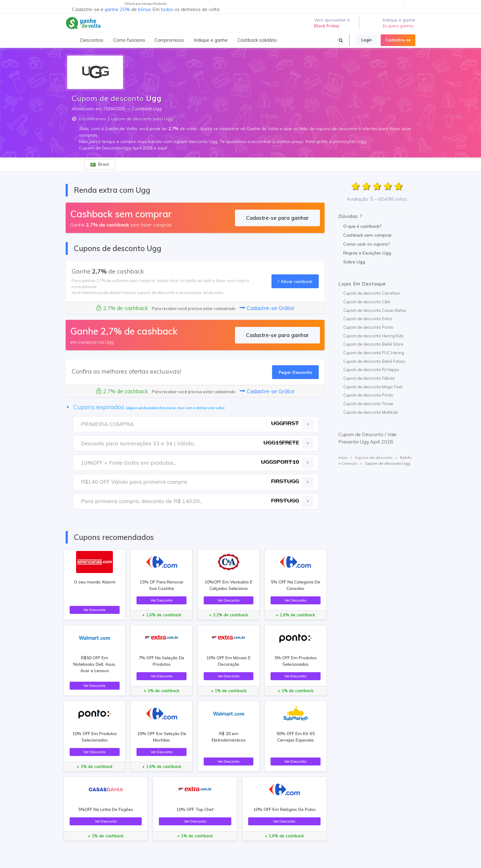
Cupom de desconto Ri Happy (371, 370)
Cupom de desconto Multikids (371, 412)
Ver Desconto (94, 610)
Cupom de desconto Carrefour (372, 293)
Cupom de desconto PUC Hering (374, 353)
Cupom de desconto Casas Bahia (375, 310)
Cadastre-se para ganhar (277, 218)
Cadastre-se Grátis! (267, 308)
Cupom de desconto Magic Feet (373, 387)
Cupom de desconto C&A (367, 302)
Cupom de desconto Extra (367, 319)
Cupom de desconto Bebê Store (373, 344)
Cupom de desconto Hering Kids (373, 336)
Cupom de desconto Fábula (369, 378)
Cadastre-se (398, 40)
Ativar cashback (295, 281)
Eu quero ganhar (398, 26)
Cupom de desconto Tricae (368, 404)
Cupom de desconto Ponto (368, 327)
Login (367, 40)
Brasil (100, 164)
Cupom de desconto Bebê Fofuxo (374, 361)
